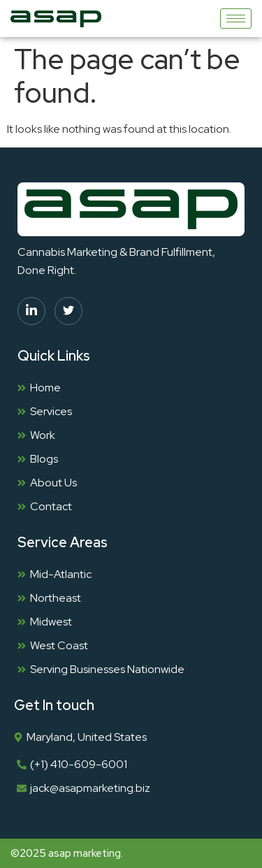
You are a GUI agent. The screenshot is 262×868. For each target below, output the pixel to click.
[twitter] (68, 311)
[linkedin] (31, 311)
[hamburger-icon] (236, 19)
